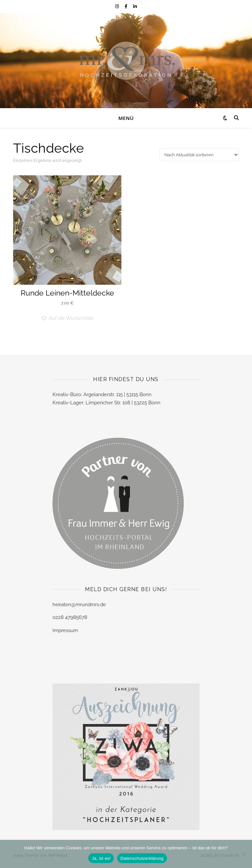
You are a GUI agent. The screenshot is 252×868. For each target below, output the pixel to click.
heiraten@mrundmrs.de (79, 605)
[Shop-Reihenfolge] (199, 155)
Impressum (65, 630)
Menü (126, 118)
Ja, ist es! (101, 858)
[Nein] (244, 854)
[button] (67, 318)
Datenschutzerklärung (142, 858)
